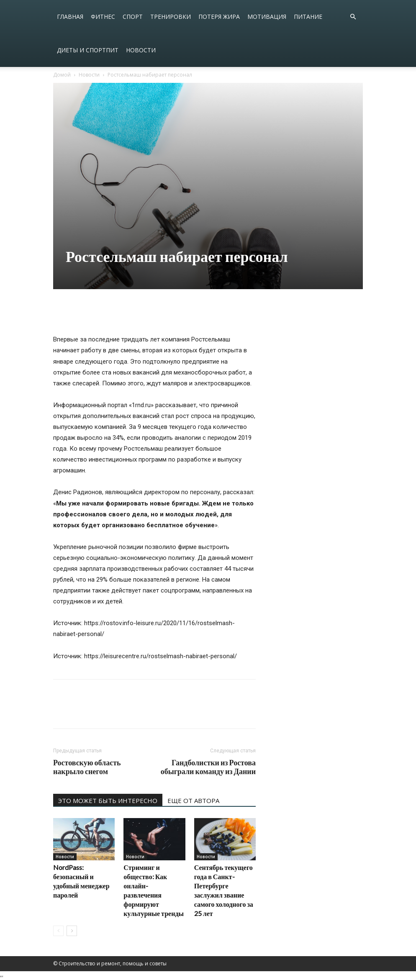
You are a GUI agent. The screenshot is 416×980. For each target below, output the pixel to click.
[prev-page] (58, 931)
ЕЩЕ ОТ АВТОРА (193, 800)
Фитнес (103, 17)
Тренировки (171, 17)
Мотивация (267, 17)
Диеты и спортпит (88, 50)
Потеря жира (219, 17)
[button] (353, 17)
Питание (308, 17)
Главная (70, 17)
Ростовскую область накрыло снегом (87, 767)
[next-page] (72, 931)
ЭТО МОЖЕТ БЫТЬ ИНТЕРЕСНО (108, 800)
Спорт (133, 17)
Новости (141, 50)
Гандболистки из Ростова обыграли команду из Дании (208, 767)
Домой (62, 75)
